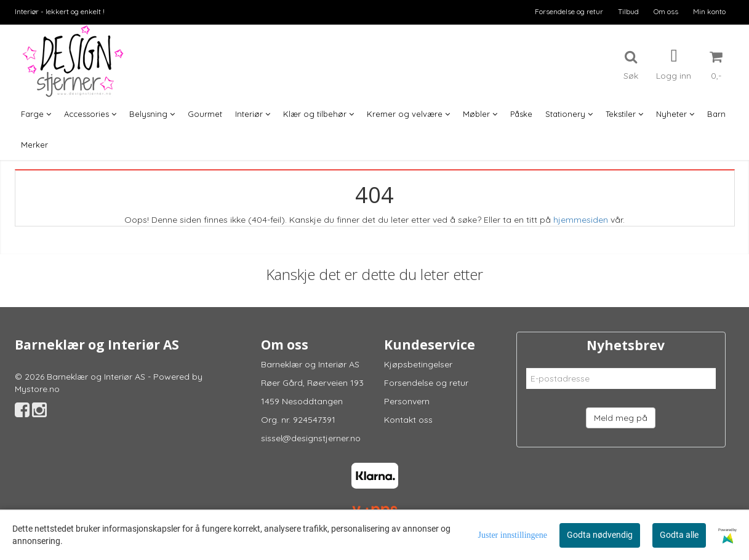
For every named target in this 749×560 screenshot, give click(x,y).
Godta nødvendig (600, 535)
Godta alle (679, 535)
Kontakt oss (408, 420)
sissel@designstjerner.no (311, 438)
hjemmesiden (581, 220)
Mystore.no (37, 389)
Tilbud (628, 11)
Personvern (407, 401)
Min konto (709, 11)
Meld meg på (621, 418)
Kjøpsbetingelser (418, 364)
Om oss (666, 11)
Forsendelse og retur (569, 11)
